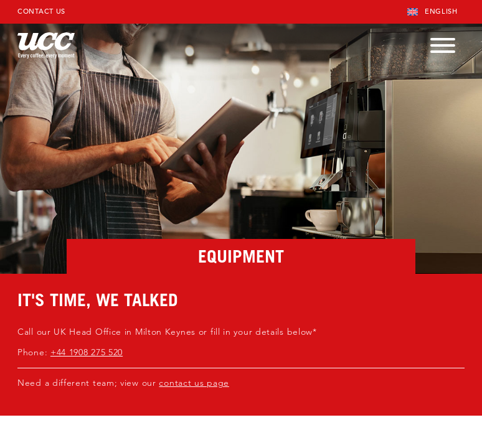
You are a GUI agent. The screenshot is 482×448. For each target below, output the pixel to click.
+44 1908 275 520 (87, 352)
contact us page (194, 383)
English (432, 11)
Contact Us (41, 11)
